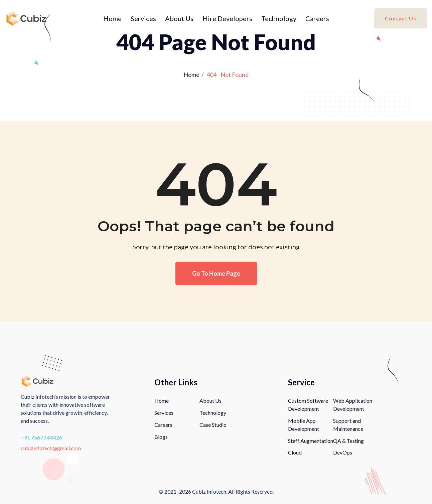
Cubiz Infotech (209, 491)
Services (143, 18)
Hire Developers (227, 18)
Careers (317, 18)
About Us (179, 18)
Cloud (295, 452)
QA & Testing (348, 441)
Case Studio (213, 425)
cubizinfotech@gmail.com (51, 448)
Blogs (161, 437)
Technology (279, 18)
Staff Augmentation (311, 441)
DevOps (343, 452)
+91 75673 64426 (41, 437)
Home (112, 18)
